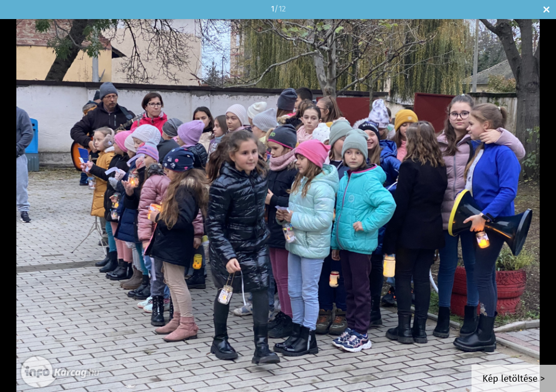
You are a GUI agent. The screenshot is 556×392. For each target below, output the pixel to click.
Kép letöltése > (514, 379)
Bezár (546, 10)
